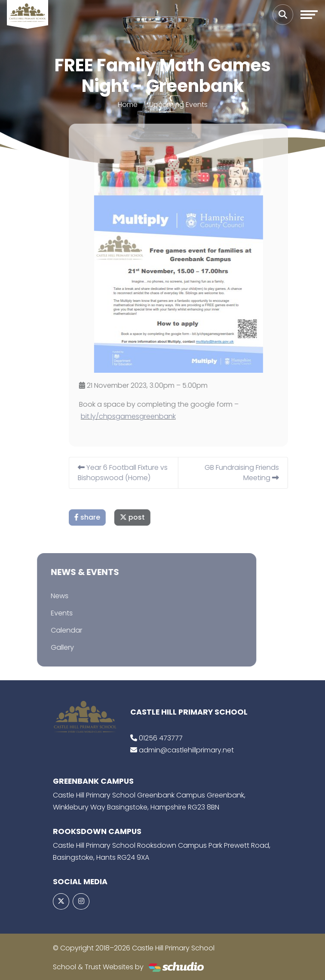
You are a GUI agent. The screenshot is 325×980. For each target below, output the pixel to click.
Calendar (58, 630)
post (141, 517)
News (51, 596)
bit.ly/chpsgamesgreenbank (136, 416)
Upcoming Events (178, 105)
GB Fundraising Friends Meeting (250, 473)
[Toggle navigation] (309, 15)
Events (54, 613)
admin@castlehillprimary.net (186, 750)
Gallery (54, 647)
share (95, 517)
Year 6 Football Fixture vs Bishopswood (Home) (131, 473)
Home (128, 105)
